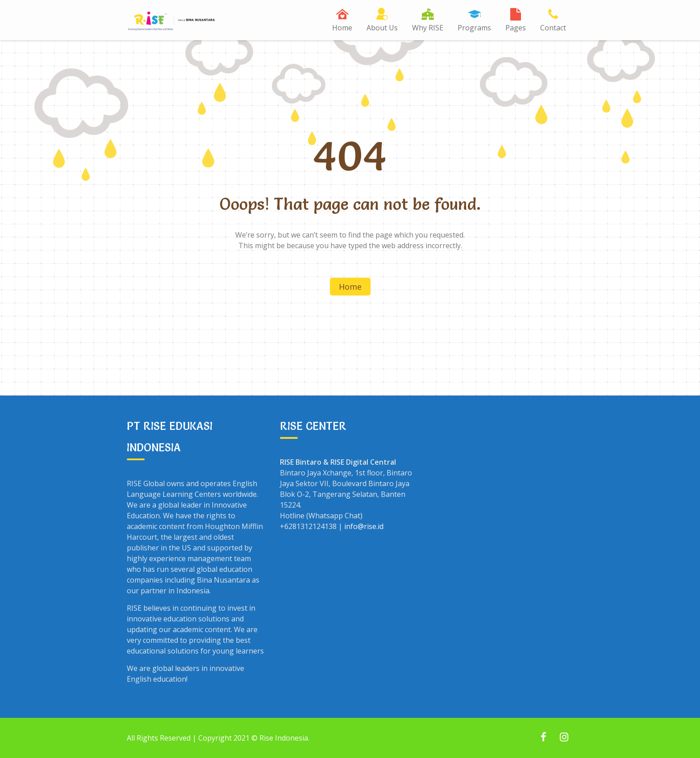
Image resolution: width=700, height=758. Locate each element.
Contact (553, 28)
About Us (382, 28)
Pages (516, 28)
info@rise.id (364, 526)
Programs (474, 28)
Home (342, 28)
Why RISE (428, 28)
